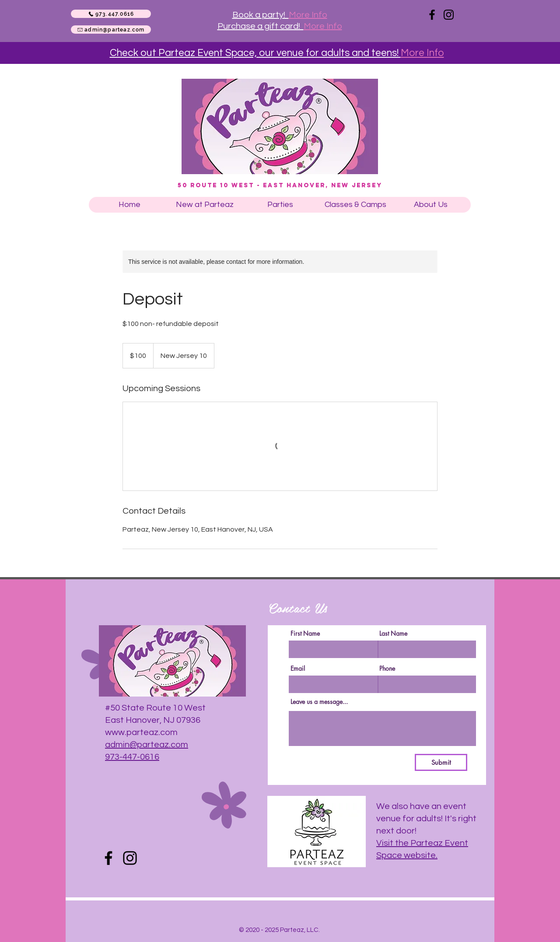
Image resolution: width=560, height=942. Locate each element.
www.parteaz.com (141, 732)
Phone (387, 669)
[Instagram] (449, 15)
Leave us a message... (319, 702)
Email (298, 669)
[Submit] (441, 762)
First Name (305, 634)
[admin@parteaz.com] (111, 30)
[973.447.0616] (111, 14)
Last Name (393, 634)
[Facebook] (432, 15)
